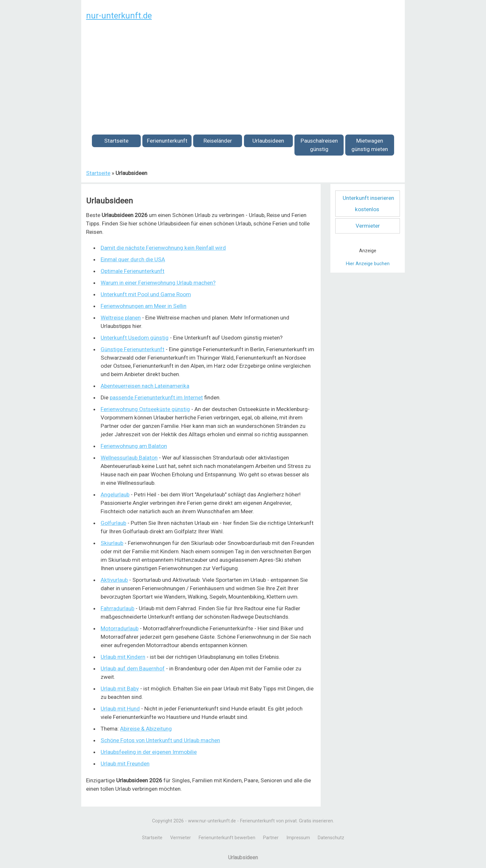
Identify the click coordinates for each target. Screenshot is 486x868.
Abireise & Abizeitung (146, 729)
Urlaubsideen (268, 141)
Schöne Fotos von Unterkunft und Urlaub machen (160, 740)
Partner (271, 838)
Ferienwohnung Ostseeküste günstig (145, 409)
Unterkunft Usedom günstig (135, 338)
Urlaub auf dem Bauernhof (133, 668)
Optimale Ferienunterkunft (133, 271)
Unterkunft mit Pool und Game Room (146, 294)
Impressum (298, 838)
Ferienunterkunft (167, 141)
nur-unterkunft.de (119, 16)
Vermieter (368, 226)
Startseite (116, 141)
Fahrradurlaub (117, 608)
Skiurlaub (112, 543)
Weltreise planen (121, 318)
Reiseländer (218, 141)
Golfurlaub (113, 523)
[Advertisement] (243, 74)
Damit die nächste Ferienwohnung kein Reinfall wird (163, 248)
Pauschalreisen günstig (319, 145)
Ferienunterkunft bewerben (227, 838)
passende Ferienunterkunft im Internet (156, 397)
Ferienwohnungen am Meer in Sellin (144, 306)
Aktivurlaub (114, 580)
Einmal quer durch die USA (133, 259)
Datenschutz (331, 838)
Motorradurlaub (120, 628)
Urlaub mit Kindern (123, 657)
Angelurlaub (115, 494)
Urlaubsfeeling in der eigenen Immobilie (149, 752)
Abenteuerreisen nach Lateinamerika (145, 386)
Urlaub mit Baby (120, 689)
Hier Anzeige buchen (368, 264)
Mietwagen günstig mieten (370, 145)
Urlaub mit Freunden (125, 764)
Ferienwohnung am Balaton (134, 446)
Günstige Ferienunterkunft (133, 349)
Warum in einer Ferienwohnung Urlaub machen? (158, 283)
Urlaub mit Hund (120, 709)
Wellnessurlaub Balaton (129, 458)
